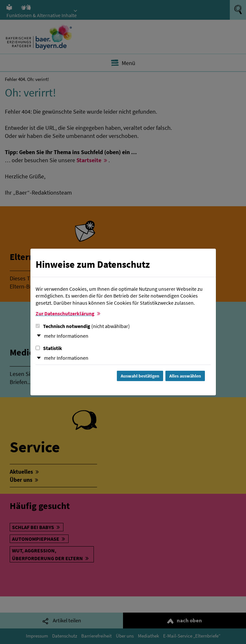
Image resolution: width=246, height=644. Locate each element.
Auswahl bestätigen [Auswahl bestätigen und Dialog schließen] (140, 376)
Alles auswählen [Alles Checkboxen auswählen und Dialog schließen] (185, 376)
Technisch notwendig (83, 326)
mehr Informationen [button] (66, 336)
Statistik (49, 348)
